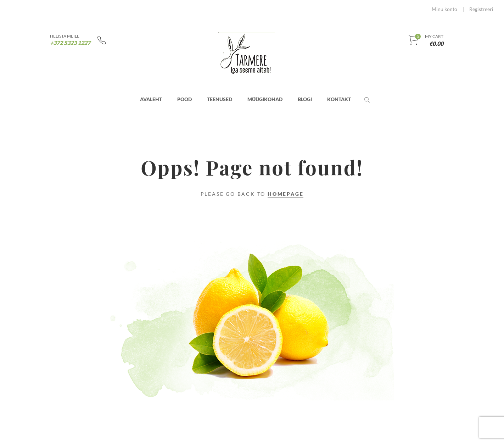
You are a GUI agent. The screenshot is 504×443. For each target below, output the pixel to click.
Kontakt (339, 99)
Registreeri (481, 9)
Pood (184, 99)
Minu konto (444, 9)
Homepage (285, 194)
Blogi (305, 99)
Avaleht (151, 99)
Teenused (220, 99)
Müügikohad (265, 99)
